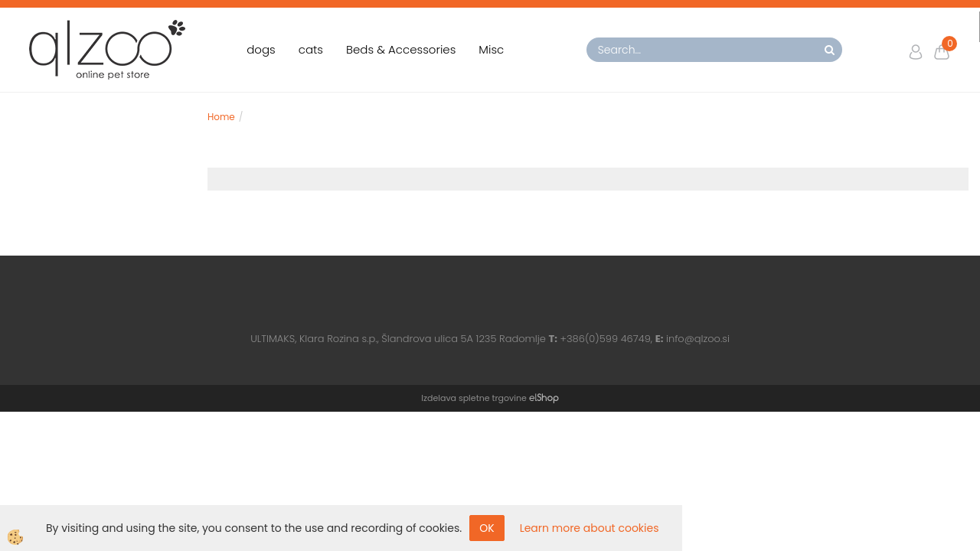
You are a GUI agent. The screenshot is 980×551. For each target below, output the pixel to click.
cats (311, 49)
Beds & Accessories (401, 49)
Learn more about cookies (590, 528)
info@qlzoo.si (698, 339)
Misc (491, 49)
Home (221, 117)
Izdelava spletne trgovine (474, 398)
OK (487, 528)
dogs (261, 49)
